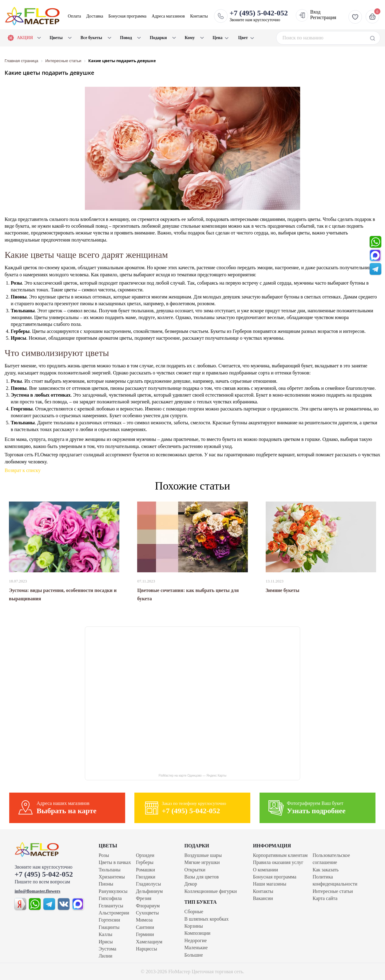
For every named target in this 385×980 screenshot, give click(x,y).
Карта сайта (325, 898)
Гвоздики (146, 877)
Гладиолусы (148, 884)
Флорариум (148, 906)
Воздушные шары (203, 855)
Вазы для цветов (202, 877)
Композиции (198, 933)
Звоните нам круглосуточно (259, 16)
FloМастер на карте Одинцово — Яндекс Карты (193, 776)
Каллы (105, 934)
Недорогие (196, 940)
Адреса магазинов (168, 16)
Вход (316, 12)
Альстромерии (114, 913)
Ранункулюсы (113, 891)
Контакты (199, 16)
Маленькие (196, 948)
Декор (191, 884)
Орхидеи (145, 855)
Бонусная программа (128, 16)
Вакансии (263, 898)
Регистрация (323, 17)
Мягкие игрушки (202, 862)
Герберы (145, 862)
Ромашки (145, 870)
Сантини (145, 927)
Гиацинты (109, 927)
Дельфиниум (149, 891)
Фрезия (144, 898)
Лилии (106, 956)
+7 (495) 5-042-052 (44, 874)
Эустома (107, 949)
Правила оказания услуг (278, 862)
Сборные (194, 912)
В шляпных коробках (207, 919)
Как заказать (325, 870)
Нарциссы (147, 949)
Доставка (95, 16)
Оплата (75, 16)
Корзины (194, 926)
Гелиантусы (111, 906)
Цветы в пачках (115, 862)
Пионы (106, 884)
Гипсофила (110, 898)
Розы (104, 855)
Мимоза (144, 920)
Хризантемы (112, 877)
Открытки (195, 870)
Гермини (145, 934)
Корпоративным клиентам (280, 855)
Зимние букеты (283, 590)
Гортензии (109, 920)
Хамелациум (149, 942)
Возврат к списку (23, 470)
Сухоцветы (147, 913)
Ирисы (106, 942)
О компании (265, 870)
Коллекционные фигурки (211, 891)
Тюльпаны (110, 870)
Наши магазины (270, 884)
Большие (194, 955)
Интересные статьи (333, 891)
